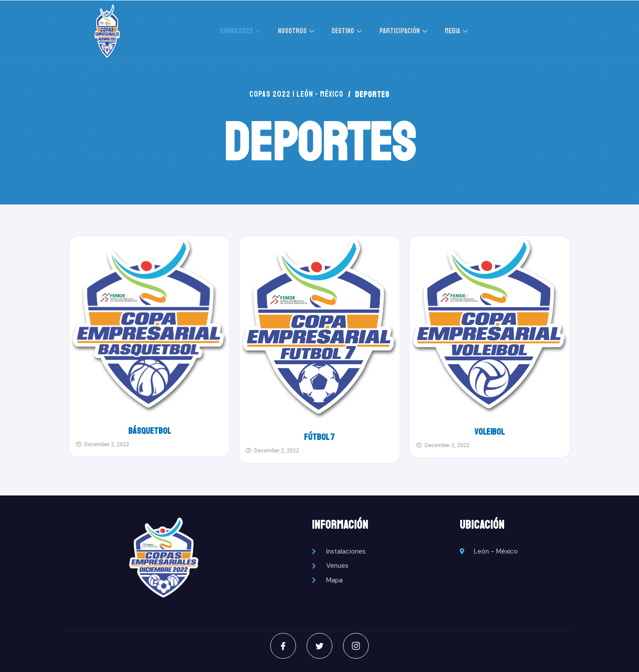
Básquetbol (150, 431)
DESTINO (349, 31)
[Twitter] (319, 645)
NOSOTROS (298, 31)
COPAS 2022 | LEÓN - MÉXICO (296, 94)
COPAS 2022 (242, 31)
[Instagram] (357, 645)
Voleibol (489, 432)
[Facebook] (282, 645)
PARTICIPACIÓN (406, 31)
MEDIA (458, 31)
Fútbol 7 (319, 437)
